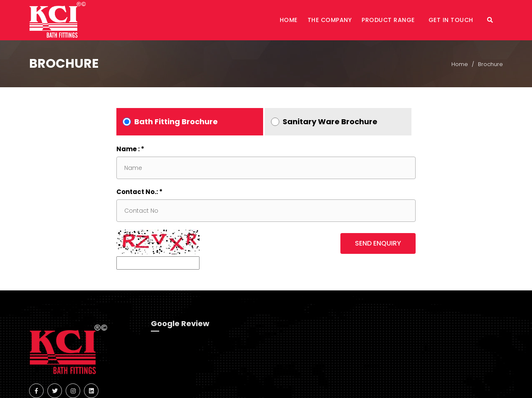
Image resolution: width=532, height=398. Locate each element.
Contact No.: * (139, 192)
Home (289, 20)
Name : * (130, 149)
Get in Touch (452, 20)
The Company (330, 20)
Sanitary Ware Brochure (330, 122)
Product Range (389, 20)
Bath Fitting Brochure (176, 122)
